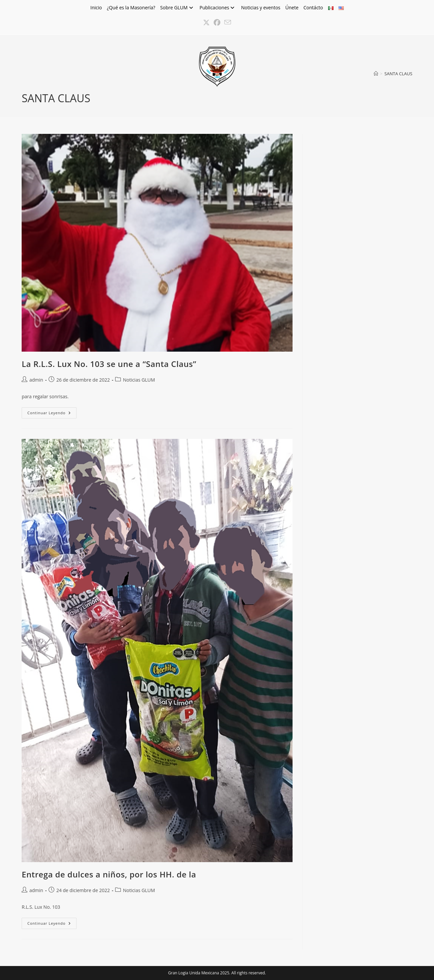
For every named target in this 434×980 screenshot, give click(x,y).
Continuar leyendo (52, 414)
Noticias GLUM (139, 380)
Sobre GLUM (177, 7)
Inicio (96, 7)
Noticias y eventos (261, 7)
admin (36, 380)
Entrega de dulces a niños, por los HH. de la (109, 874)
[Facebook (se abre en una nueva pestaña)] (217, 23)
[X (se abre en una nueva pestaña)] (206, 23)
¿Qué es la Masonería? (131, 7)
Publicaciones (218, 7)
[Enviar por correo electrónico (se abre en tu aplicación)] (228, 23)
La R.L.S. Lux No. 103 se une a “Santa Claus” (109, 364)
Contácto (313, 7)
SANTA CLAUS (398, 74)
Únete (292, 7)
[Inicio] (376, 74)
